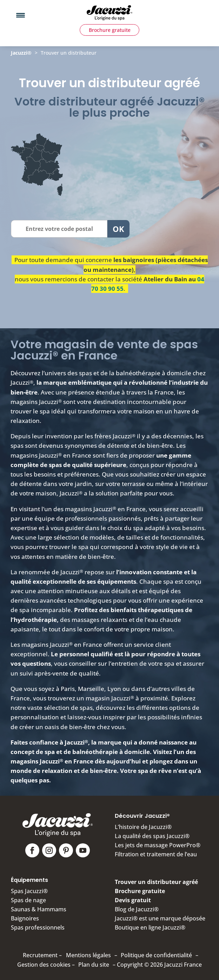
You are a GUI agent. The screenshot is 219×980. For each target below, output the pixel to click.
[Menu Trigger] (21, 15)
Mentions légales (88, 955)
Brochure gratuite (110, 30)
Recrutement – (42, 955)
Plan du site (94, 965)
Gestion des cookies (44, 965)
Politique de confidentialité (156, 955)
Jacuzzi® (21, 53)
